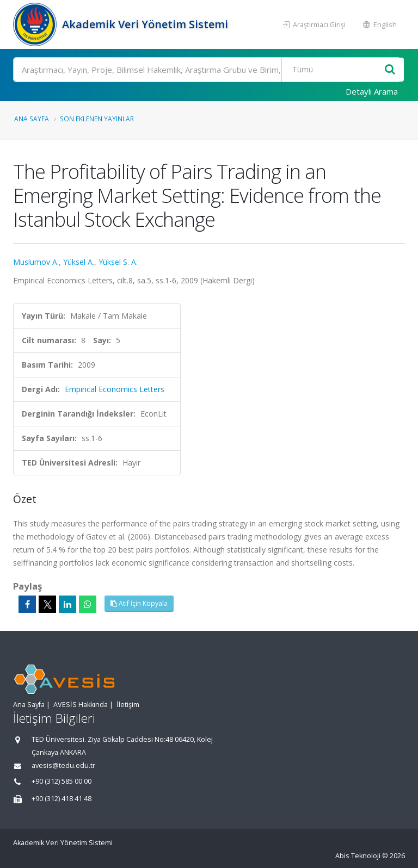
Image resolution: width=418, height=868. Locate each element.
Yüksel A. (79, 262)
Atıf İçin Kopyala (139, 603)
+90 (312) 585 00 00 (62, 781)
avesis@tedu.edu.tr (63, 765)
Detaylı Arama (372, 91)
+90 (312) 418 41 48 (62, 799)
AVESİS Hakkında (81, 705)
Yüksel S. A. (118, 262)
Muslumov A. (36, 262)
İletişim (128, 705)
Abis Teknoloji (358, 856)
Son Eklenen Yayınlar (97, 119)
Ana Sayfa (32, 119)
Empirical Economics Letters (115, 389)
